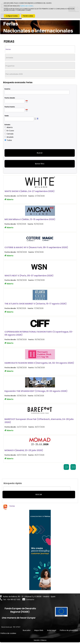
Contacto (30, 600)
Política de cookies (26, 6)
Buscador (27, 630)
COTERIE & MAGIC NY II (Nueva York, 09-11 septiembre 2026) (36, 247)
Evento (7, 89)
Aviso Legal (52, 630)
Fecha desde (10, 98)
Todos (9, 140)
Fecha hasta (10, 107)
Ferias (8, 49)
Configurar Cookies (12, 16)
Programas (10, 66)
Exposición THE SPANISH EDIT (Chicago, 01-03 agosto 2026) (36, 391)
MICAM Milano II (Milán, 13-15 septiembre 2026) (30, 219)
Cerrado (10, 134)
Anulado (10, 137)
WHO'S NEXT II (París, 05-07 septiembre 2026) (29, 276)
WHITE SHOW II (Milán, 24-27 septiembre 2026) (29, 191)
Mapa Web (39, 630)
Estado (7, 125)
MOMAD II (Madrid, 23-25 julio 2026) (24, 450)
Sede (7, 116)
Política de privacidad (69, 630)
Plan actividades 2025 (14, 74)
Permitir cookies (28, 16)
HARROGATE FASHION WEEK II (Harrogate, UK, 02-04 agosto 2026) (39, 363)
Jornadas (9, 58)
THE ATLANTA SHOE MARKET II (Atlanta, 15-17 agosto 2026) (36, 304)
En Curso (10, 131)
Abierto (10, 127)
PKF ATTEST (17, 627)
